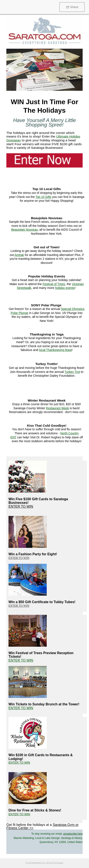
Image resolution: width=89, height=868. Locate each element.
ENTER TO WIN (21, 506)
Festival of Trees (54, 284)
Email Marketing (34, 863)
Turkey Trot (72, 372)
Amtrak (19, 255)
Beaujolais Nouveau (25, 230)
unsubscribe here (73, 834)
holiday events (65, 288)
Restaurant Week (58, 408)
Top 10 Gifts (43, 197)
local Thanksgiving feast (55, 350)
